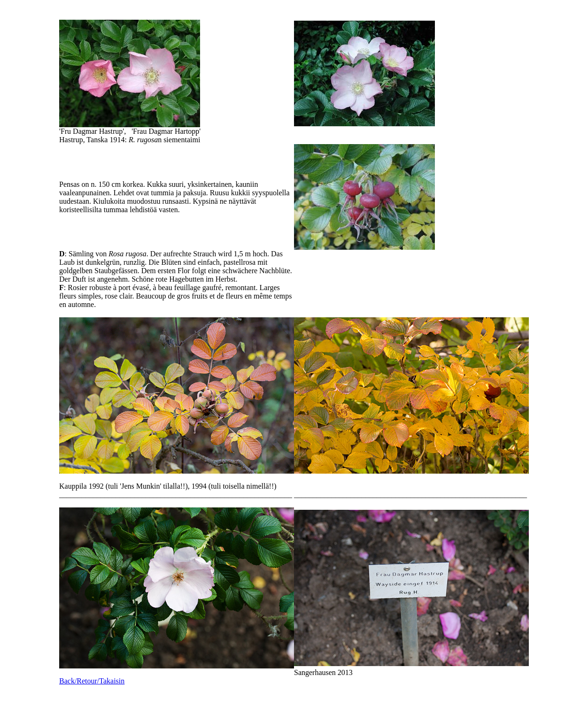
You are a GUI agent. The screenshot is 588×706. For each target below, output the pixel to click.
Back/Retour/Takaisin (92, 681)
